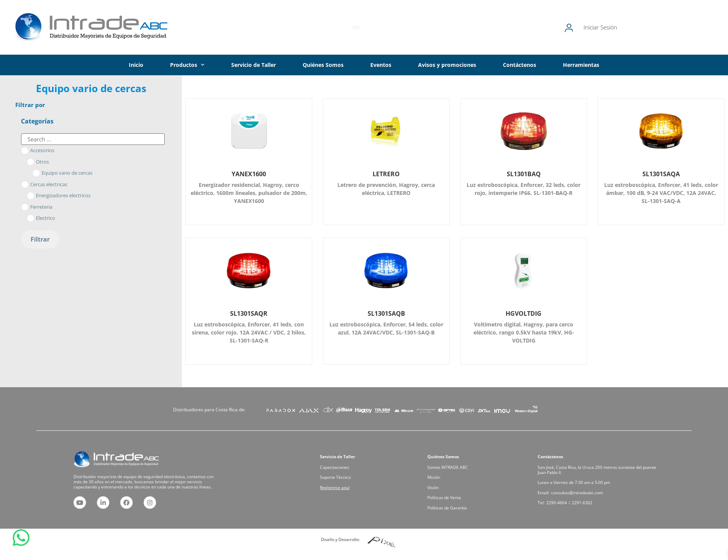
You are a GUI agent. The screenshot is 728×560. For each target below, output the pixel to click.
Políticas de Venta (456, 491)
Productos (187, 65)
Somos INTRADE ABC (458, 472)
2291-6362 (589, 494)
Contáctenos (520, 65)
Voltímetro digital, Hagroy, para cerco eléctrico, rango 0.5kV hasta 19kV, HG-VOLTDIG (524, 332)
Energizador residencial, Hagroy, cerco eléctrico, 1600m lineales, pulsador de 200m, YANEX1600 (249, 193)
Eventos (381, 65)
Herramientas (581, 65)
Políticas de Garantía (457, 497)
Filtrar (40, 239)
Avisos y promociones (447, 65)
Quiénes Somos (323, 65)
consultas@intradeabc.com (586, 488)
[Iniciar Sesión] (605, 28)
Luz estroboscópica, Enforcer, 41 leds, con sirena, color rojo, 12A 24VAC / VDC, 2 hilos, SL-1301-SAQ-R (249, 332)
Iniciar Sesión (637, 27)
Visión (449, 485)
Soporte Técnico (347, 478)
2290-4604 (573, 494)
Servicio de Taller (254, 65)
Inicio (136, 65)
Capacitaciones (346, 472)
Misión (449, 478)
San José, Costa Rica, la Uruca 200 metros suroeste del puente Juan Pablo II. (598, 474)
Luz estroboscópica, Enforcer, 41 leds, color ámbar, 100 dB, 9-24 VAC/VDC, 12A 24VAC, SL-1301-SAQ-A (661, 193)
